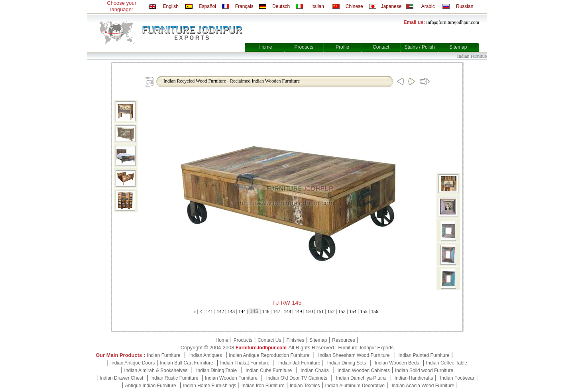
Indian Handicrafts (414, 378)
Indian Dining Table (216, 370)
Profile (342, 47)
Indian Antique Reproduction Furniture (269, 355)
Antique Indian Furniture (151, 386)
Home (265, 47)
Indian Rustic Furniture (175, 378)
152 (331, 311)
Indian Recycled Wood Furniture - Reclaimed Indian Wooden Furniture (232, 81)
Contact (381, 47)
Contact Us (269, 340)
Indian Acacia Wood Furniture (423, 386)
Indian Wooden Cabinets (364, 370)
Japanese (391, 6)
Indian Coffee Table (447, 363)
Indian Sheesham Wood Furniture (354, 355)
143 (231, 311)
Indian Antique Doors (133, 363)
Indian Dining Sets (347, 363)
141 (209, 311)
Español (207, 6)
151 (320, 311)
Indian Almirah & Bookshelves (156, 370)
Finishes (296, 340)
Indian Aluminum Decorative (355, 386)
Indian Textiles (305, 386)
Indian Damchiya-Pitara (361, 378)
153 (342, 311)
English (170, 6)
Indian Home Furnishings (209, 386)
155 (364, 311)
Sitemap (458, 47)
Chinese (354, 6)
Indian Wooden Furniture (231, 378)
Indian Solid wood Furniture (424, 370)
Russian (465, 6)
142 (220, 311)
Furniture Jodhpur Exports (366, 348)
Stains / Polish (420, 47)
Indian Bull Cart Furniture (186, 363)
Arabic (428, 6)
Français (244, 6)
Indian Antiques (206, 355)
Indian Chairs (315, 370)
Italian (318, 6)
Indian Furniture (164, 355)
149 (298, 311)
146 (265, 311)
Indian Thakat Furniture (245, 363)
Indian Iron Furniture (263, 386)
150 (309, 311)
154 (353, 311)
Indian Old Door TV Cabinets (297, 378)
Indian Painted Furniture (424, 355)
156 (375, 311)
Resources (343, 340)
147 (277, 311)
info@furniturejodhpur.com (453, 22)
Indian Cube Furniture (269, 370)
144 (242, 311)
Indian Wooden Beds (397, 363)
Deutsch (281, 6)
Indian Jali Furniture (299, 363)
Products (304, 47)
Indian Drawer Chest (121, 378)
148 (287, 311)
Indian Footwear (457, 378)
